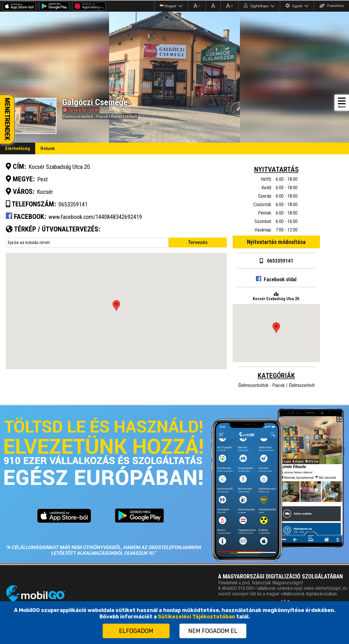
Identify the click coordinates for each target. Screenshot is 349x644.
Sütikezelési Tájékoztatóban (196, 617)
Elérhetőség (18, 148)
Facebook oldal (276, 279)
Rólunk (48, 148)
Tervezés (198, 242)
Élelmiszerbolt (124, 116)
